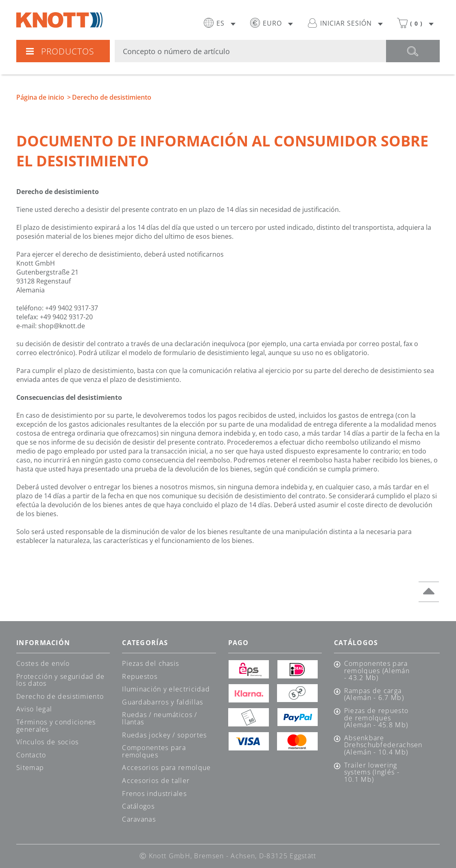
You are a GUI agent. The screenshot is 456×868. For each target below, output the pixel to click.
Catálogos (138, 806)
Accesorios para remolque (166, 768)
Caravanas (139, 819)
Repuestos (140, 676)
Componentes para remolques (154, 751)
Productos (60, 51)
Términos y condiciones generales (56, 726)
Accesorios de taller (156, 781)
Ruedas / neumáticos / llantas (159, 718)
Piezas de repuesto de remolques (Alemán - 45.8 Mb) (376, 718)
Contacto (31, 755)
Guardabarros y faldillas (163, 702)
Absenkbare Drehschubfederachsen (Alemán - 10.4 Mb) (378, 745)
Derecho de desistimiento (60, 696)
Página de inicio (40, 97)
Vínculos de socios (47, 742)
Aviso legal (34, 709)
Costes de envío (43, 663)
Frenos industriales (154, 794)
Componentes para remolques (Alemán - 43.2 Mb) (377, 671)
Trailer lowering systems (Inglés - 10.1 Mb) (372, 773)
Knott (59, 20)
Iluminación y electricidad (166, 689)
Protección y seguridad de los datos (61, 680)
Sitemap (30, 768)
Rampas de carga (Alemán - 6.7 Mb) (374, 695)
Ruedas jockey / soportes (164, 735)
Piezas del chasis (151, 663)
